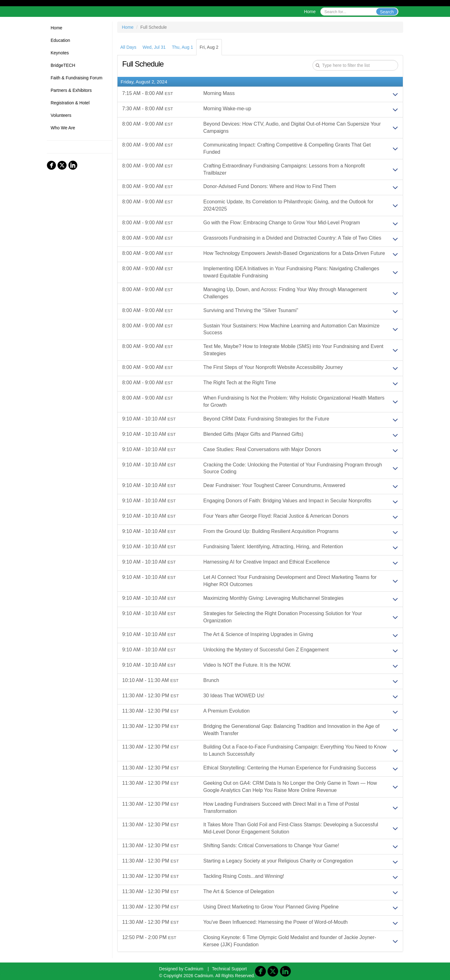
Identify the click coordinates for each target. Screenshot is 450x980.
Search (387, 12)
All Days (128, 47)
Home (310, 12)
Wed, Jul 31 (154, 47)
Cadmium (194, 969)
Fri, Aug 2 (209, 47)
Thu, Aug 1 (182, 47)
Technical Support (229, 969)
